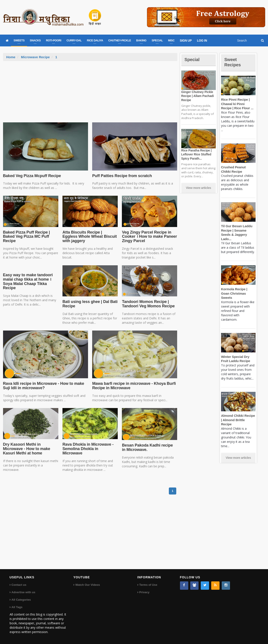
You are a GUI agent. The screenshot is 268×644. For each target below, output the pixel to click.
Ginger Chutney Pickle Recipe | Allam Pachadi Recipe (197, 96)
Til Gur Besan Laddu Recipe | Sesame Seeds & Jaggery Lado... (238, 230)
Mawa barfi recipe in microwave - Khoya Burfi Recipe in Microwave (133, 386)
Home (11, 57)
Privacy (144, 592)
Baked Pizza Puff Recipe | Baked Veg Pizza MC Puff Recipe (26, 237)
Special (193, 59)
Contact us (19, 585)
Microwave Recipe (35, 57)
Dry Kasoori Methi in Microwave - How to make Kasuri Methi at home (26, 449)
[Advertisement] (90, 94)
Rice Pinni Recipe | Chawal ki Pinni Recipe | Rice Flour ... (238, 104)
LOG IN (202, 40)
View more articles (199, 188)
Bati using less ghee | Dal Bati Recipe (89, 304)
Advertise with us (23, 592)
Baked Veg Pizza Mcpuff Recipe (31, 176)
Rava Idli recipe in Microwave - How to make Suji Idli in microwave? (42, 386)
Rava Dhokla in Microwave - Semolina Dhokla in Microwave (90, 447)
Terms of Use (148, 585)
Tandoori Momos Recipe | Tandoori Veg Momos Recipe (148, 304)
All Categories (21, 600)
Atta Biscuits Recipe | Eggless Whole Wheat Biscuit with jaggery (89, 237)
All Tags (17, 607)
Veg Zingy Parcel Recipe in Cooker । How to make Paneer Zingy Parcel (149, 237)
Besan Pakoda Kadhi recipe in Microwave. (149, 447)
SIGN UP (186, 40)
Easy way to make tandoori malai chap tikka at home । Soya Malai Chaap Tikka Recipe (27, 281)
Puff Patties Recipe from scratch (121, 176)
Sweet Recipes (233, 62)
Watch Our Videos (87, 585)
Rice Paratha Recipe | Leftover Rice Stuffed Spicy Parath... (196, 154)
